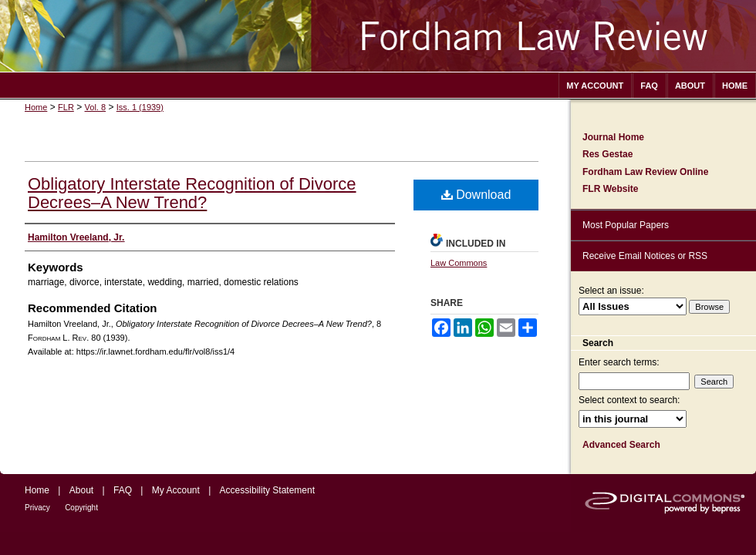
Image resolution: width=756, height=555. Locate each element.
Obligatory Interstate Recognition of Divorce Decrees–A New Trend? (192, 193)
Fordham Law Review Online (645, 172)
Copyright (81, 508)
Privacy (37, 508)
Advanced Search (621, 445)
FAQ (123, 490)
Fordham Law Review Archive (378, 36)
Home (36, 107)
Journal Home (613, 137)
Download (476, 195)
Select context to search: (629, 400)
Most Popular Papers (626, 225)
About (81, 490)
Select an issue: (611, 291)
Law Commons (459, 263)
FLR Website (610, 189)
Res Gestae (607, 154)
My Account (176, 490)
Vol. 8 (96, 107)
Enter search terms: (619, 362)
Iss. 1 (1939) (140, 107)
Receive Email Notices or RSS (645, 256)
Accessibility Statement (267, 490)
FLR (66, 107)
